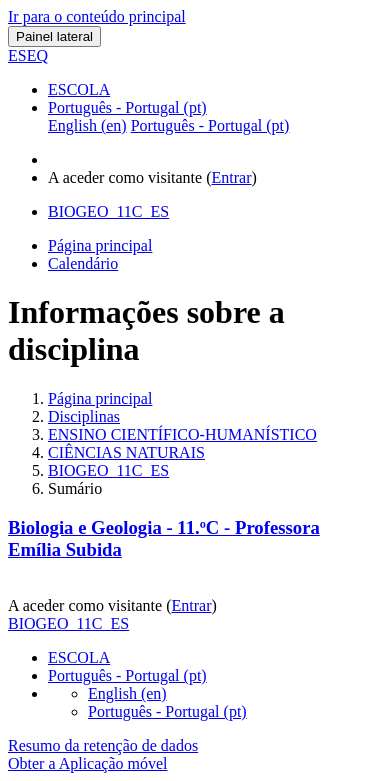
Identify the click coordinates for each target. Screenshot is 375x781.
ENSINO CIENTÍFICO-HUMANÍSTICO (182, 434)
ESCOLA (79, 89)
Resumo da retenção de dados (103, 745)
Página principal (100, 398)
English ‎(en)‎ (127, 693)
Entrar (232, 177)
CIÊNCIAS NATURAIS (126, 452)
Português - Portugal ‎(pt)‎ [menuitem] (210, 125)
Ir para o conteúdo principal (97, 16)
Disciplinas (84, 416)
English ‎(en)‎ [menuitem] (87, 125)
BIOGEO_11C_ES (108, 470)
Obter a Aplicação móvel (88, 763)
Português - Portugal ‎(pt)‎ (127, 107)
